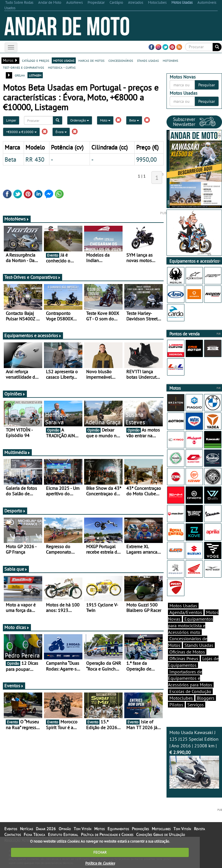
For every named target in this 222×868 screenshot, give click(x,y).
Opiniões (15, 394)
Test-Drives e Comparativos (33, 277)
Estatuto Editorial (63, 835)
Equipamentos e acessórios (33, 335)
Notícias (26, 829)
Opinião (65, 829)
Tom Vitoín (83, 829)
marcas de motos (91, 60)
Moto (105, 120)
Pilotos (176, 705)
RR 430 (35, 159)
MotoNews (17, 219)
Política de (100, 863)
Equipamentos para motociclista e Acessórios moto (190, 626)
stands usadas (148, 60)
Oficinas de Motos (187, 652)
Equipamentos (118, 829)
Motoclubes (181, 698)
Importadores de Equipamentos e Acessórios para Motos (190, 678)
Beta (134, 120)
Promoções (140, 829)
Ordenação (80, 120)
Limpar (11, 120)
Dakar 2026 (46, 829)
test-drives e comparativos (23, 67)
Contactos (13, 835)
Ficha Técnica (34, 835)
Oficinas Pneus (184, 658)
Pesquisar (207, 85)
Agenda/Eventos (186, 612)
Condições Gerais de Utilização (161, 835)
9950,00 (146, 159)
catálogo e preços (36, 60)
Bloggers (206, 698)
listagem (35, 75)
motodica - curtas (62, 67)
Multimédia (17, 452)
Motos (99, 829)
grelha (20, 75)
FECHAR (100, 852)
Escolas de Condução (190, 691)
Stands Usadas (199, 645)
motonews (170, 60)
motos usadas (64, 60)
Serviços (196, 705)
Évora (61, 132)
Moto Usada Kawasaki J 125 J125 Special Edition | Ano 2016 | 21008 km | (194, 759)
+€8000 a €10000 (21, 132)
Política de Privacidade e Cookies (107, 835)
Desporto (15, 511)
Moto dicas (17, 627)
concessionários (121, 60)
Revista (199, 829)
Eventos (14, 686)
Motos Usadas (183, 606)
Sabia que (16, 569)
